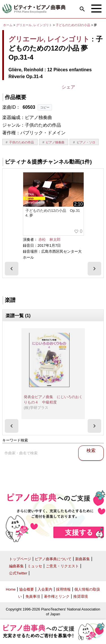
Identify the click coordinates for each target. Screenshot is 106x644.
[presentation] (12, 269)
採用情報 (63, 589)
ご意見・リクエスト (62, 566)
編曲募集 (16, 566)
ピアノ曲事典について (53, 559)
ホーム (8, 25)
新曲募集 (83, 559)
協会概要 (27, 589)
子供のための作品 (21, 142)
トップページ (20, 559)
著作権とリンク (57, 596)
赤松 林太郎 (49, 240)
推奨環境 (81, 596)
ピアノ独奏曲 (55, 142)
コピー (45, 107)
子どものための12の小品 (73, 25)
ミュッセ (35, 566)
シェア (68, 87)
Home (11, 589)
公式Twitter (18, 573)
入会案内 (45, 589)
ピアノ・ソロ (86, 142)
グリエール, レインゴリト (34, 25)
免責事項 (33, 596)
